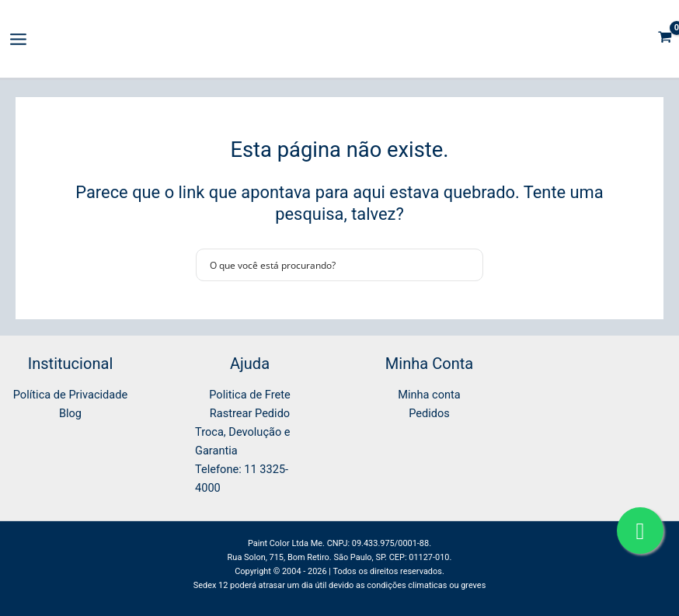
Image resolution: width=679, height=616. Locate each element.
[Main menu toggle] (18, 39)
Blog (70, 413)
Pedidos (429, 413)
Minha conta (429, 395)
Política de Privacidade (70, 395)
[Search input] (329, 265)
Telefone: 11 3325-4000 (242, 479)
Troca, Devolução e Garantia (243, 441)
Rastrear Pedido (250, 413)
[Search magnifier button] (467, 265)
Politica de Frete (249, 395)
